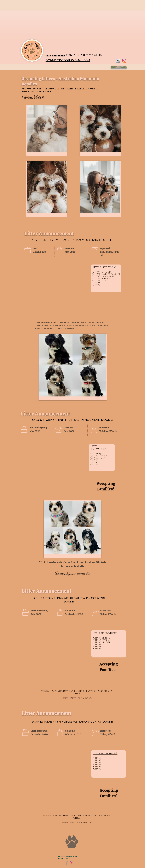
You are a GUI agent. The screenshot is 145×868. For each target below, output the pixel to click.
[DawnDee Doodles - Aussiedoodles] (72, 863)
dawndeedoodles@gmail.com (68, 60)
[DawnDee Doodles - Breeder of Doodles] (124, 61)
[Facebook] (67, 863)
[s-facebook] (118, 61)
